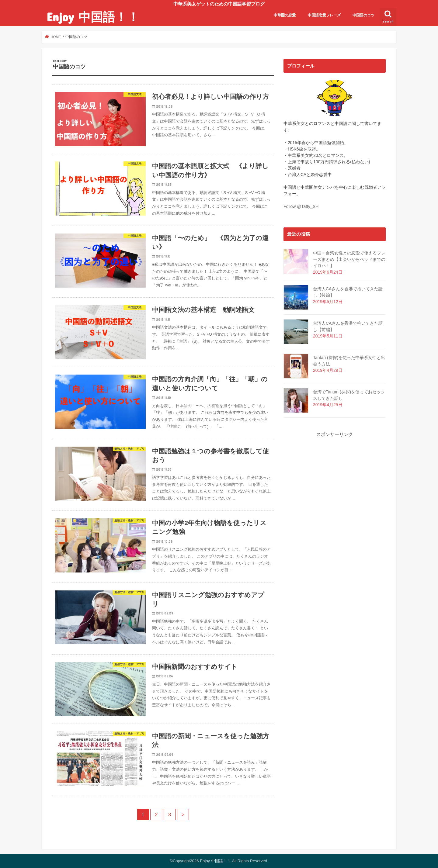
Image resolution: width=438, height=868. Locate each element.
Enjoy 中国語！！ (93, 17)
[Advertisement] (335, 529)
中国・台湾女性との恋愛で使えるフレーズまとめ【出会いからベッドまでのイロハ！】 (349, 259)
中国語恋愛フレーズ (324, 15)
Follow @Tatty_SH (301, 206)
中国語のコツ (363, 15)
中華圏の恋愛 (285, 15)
